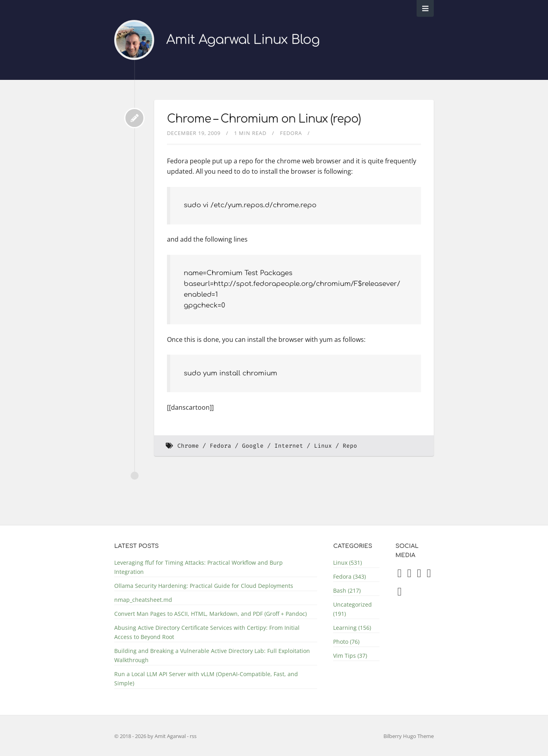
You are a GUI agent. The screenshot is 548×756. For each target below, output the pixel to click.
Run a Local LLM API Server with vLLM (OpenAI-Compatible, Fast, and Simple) (206, 679)
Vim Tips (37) (350, 656)
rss (193, 736)
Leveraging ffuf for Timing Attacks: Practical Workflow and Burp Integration (199, 567)
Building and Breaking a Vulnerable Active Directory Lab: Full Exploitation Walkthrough (212, 655)
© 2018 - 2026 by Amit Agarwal (151, 736)
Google (253, 446)
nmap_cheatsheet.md (143, 600)
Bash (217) (347, 590)
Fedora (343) (349, 576)
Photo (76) (346, 642)
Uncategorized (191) (352, 609)
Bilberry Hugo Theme (409, 736)
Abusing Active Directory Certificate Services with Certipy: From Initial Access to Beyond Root (207, 632)
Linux (323, 446)
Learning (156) (352, 628)
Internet (289, 446)
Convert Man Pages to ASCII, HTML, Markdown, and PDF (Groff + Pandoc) (210, 614)
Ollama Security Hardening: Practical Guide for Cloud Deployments (204, 586)
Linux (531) (347, 563)
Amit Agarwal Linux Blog (243, 40)
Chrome (188, 446)
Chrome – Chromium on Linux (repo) (264, 119)
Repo (350, 446)
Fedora (291, 133)
